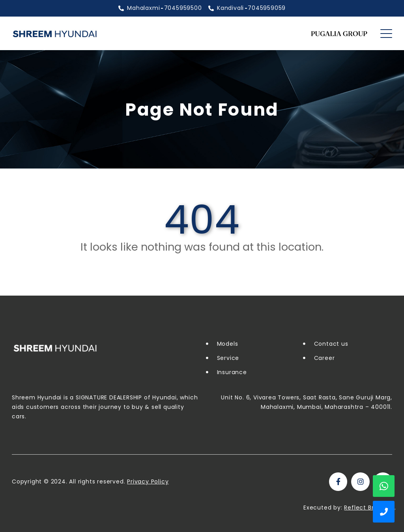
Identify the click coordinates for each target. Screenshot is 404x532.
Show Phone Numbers (384, 512)
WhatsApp (384, 486)
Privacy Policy (148, 481)
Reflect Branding (369, 508)
